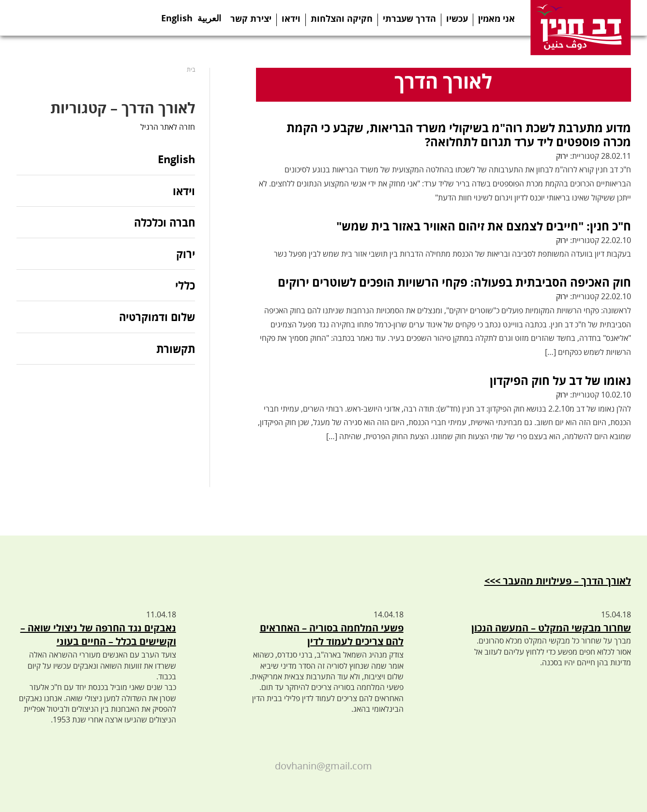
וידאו (291, 18)
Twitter (46, 18)
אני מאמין (497, 18)
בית (191, 69)
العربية (209, 15)
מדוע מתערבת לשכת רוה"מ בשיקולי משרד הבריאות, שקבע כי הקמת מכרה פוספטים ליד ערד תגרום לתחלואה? (459, 135)
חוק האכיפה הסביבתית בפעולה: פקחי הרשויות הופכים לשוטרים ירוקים (454, 282)
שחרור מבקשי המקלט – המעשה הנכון (551, 628)
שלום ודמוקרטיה (157, 317)
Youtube (86, 18)
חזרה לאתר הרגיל (168, 127)
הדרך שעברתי (409, 18)
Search (127, 18)
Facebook (26, 18)
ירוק (562, 156)
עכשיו (457, 18)
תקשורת (176, 349)
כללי (185, 285)
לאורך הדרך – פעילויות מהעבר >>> (558, 581)
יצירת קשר (251, 18)
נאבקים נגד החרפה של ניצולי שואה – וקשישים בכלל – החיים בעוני (98, 635)
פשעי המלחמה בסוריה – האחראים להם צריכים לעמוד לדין (332, 635)
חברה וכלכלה (165, 222)
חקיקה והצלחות (342, 18)
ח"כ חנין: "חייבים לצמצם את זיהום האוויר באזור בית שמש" (484, 226)
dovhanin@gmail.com (323, 766)
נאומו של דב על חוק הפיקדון (560, 380)
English (177, 15)
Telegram (66, 18)
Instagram (106, 18)
